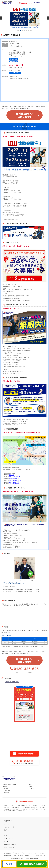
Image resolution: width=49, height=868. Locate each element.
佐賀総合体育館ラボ (14, 478)
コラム (30, 784)
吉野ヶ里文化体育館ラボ (15, 482)
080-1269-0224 (16, 65)
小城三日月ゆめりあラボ (15, 480)
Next (48, 18)
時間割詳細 (15, 73)
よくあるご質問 (7, 790)
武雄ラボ (11, 475)
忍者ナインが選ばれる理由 (9, 784)
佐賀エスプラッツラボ (15, 477)
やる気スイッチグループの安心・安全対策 (12, 855)
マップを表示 (17, 56)
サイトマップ (32, 788)
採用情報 (42, 855)
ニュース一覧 (6, 792)
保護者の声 (5, 788)
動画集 (30, 786)
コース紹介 (5, 786)
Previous (1, 18)
